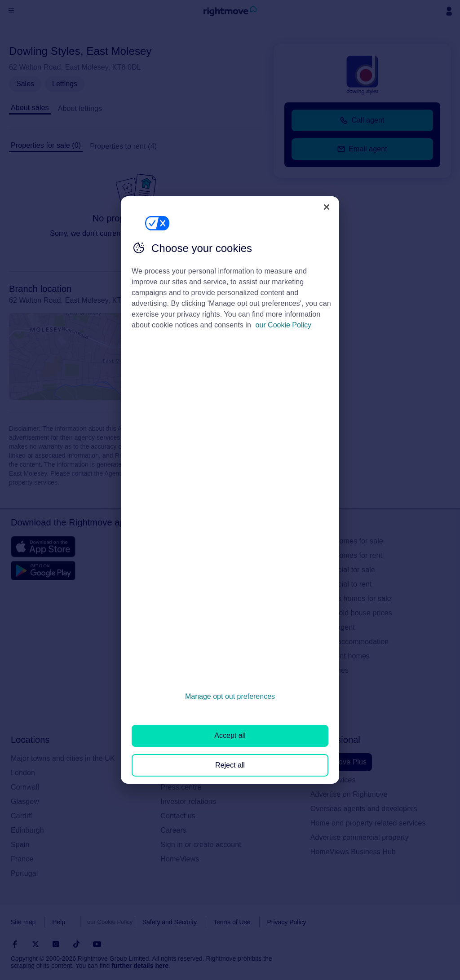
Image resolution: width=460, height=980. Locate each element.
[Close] (327, 207)
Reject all (230, 765)
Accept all (230, 735)
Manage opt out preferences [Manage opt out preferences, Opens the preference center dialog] (230, 696)
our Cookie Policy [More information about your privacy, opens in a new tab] (284, 325)
